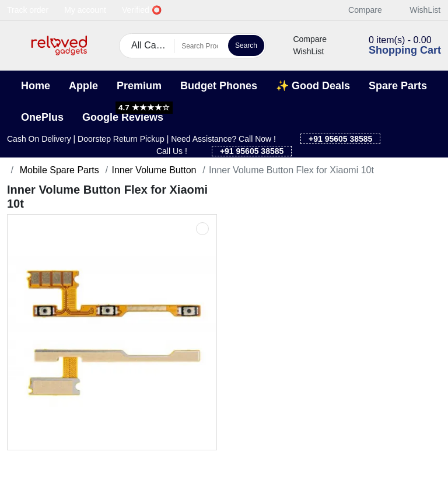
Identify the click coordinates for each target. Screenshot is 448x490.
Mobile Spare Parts (58, 170)
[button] (14, 46)
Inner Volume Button (154, 170)
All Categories (153, 45)
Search (246, 45)
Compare (359, 10)
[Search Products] (199, 46)
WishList (419, 10)
